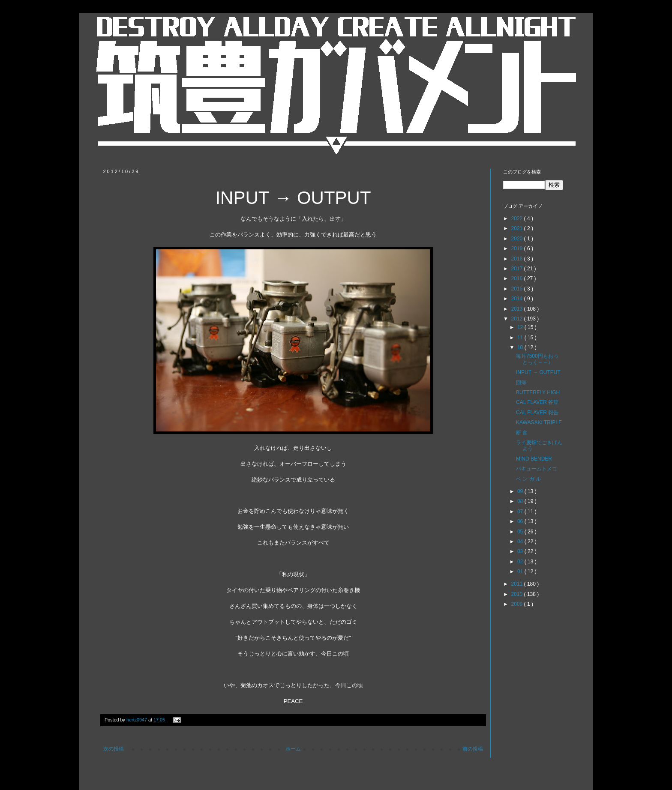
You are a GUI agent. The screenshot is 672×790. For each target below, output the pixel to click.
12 (521, 327)
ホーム (293, 749)
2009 (518, 604)
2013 (518, 309)
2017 (518, 269)
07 (521, 512)
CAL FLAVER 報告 (537, 413)
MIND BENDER (534, 459)
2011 (518, 584)
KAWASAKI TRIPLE (539, 422)
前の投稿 (473, 749)
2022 (518, 218)
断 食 (522, 433)
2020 (518, 239)
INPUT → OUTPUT (538, 372)
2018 (518, 259)
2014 (518, 299)
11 (521, 338)
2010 (518, 594)
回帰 (521, 383)
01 (521, 572)
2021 (518, 228)
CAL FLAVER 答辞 (537, 402)
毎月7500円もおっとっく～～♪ (537, 359)
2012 (518, 319)
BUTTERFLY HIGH (538, 392)
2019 (518, 248)
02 (521, 562)
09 (521, 491)
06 (521, 521)
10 (521, 347)
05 (521, 532)
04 (521, 542)
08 (521, 501)
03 (521, 551)
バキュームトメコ (537, 469)
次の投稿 (114, 749)
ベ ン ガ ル (528, 479)
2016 (518, 278)
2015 (518, 289)
